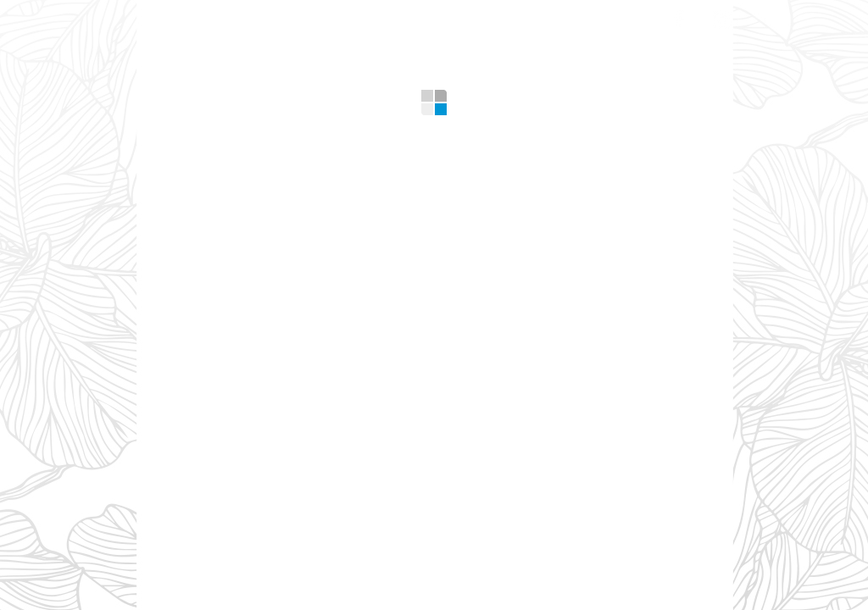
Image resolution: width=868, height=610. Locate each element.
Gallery (403, 17)
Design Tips (501, 17)
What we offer (273, 17)
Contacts (607, 17)
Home (172, 17)
